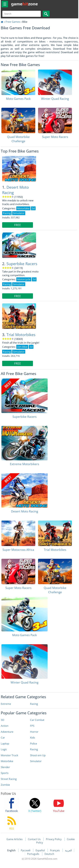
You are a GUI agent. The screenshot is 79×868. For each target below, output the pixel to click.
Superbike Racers (22, 264)
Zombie (5, 785)
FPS (32, 726)
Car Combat (37, 720)
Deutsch (49, 854)
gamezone (24, 4)
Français (55, 850)
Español (41, 850)
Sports (5, 773)
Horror (34, 732)
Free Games (13, 22)
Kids (32, 738)
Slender (5, 767)
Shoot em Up (38, 755)
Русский (26, 850)
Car (3, 738)
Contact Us (34, 839)
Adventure (7, 732)
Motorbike (7, 761)
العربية (68, 850)
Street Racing (9, 779)
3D (2, 720)
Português (33, 854)
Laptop (5, 743)
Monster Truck (9, 755)
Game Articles (15, 839)
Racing (34, 704)
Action (5, 726)
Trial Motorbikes (21, 335)
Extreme (6, 704)
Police (34, 743)
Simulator (36, 761)
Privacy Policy (54, 839)
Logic (4, 749)
